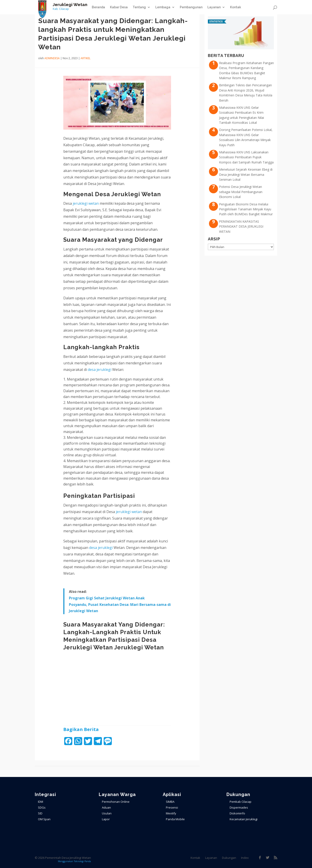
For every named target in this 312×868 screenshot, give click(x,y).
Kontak (236, 7)
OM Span (44, 819)
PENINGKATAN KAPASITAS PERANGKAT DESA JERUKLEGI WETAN (241, 226)
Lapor (106, 819)
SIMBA (170, 802)
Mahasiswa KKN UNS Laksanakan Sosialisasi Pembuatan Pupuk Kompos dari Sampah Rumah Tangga (246, 157)
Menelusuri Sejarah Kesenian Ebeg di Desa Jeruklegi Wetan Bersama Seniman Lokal (246, 174)
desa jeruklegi (100, 370)
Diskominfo (237, 813)
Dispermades (239, 807)
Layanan (214, 7)
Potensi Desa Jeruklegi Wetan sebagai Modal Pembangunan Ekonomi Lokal (241, 192)
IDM (41, 802)
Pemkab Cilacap (241, 802)
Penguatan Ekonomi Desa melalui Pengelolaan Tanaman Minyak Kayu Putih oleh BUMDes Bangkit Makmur (246, 209)
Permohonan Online (116, 802)
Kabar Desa (119, 7)
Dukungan (229, 858)
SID (40, 813)
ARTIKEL (86, 58)
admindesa (52, 58)
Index (245, 858)
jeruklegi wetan (86, 203)
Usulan (107, 813)
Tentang (139, 7)
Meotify (171, 813)
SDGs (42, 807)
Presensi (172, 807)
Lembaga (163, 7)
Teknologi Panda (82, 861)
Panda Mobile (175, 819)
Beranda (98, 7)
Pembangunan (191, 7)
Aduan (106, 807)
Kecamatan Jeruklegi (244, 819)
